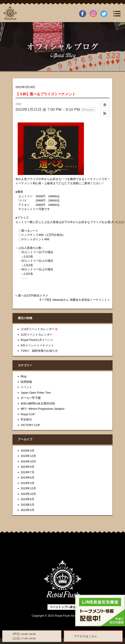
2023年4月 (27, 510)
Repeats (88, 110)
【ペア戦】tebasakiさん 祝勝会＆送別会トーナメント (73, 300)
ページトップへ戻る (63, 607)
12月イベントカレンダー (36, 335)
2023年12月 (28, 488)
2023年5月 (27, 505)
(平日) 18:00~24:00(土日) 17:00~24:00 (24, 636)
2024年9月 (27, 467)
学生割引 (26, 420)
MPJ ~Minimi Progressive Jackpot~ (43, 409)
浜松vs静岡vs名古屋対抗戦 (38, 403)
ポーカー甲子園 (31, 398)
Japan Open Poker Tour (36, 393)
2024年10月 (28, 461)
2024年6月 (27, 478)
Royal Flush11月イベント (37, 340)
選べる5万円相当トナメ (33, 296)
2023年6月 (27, 499)
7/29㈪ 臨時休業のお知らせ (39, 351)
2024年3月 (27, 483)
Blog (23, 376)
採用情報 (26, 382)
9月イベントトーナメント (37, 345)
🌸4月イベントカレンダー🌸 (39, 329)
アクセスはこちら (85, 636)
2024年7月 (27, 472)
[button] (105, 114)
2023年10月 (28, 494)
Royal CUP (28, 414)
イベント (26, 387)
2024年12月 (28, 456)
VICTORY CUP (30, 425)
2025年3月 (27, 451)
